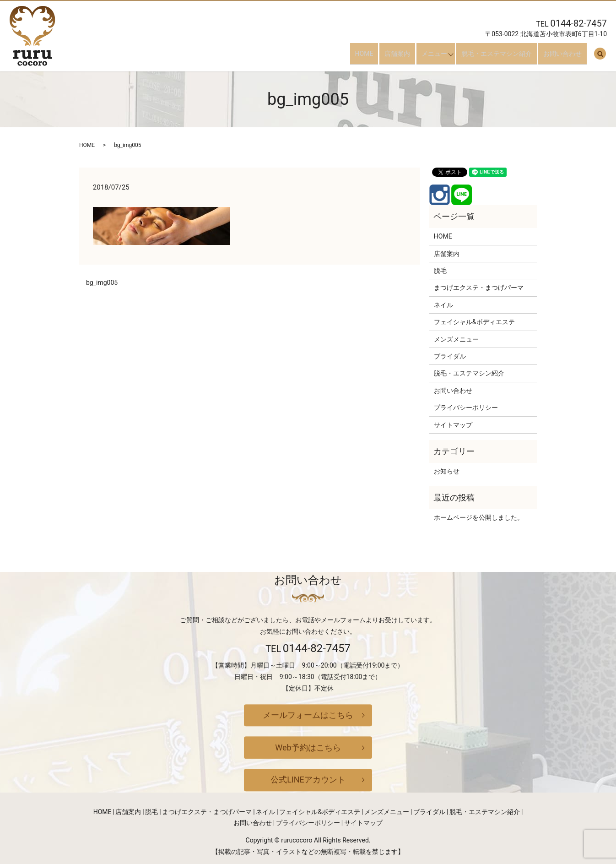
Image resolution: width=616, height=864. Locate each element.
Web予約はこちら (308, 747)
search (600, 57)
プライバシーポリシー (466, 408)
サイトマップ (453, 425)
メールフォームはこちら (308, 715)
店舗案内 (407, 57)
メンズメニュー (456, 339)
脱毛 (440, 271)
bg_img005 (102, 283)
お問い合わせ (567, 57)
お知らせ (447, 471)
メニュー (439, 57)
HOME (379, 57)
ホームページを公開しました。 (479, 517)
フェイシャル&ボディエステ (474, 322)
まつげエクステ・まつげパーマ (479, 288)
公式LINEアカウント (308, 780)
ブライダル (450, 356)
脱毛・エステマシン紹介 (507, 57)
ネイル (443, 305)
